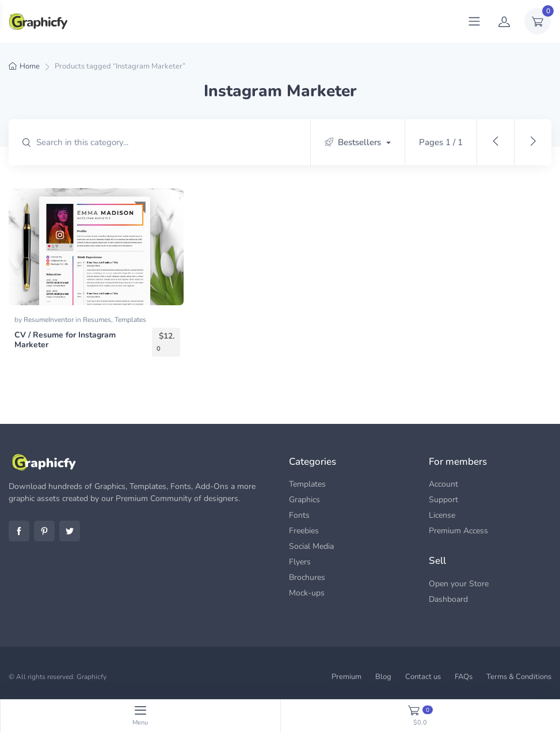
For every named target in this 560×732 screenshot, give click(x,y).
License (442, 515)
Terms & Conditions (519, 677)
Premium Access (458, 531)
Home (30, 66)
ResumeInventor (49, 320)
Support (443, 500)
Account (443, 484)
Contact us (423, 677)
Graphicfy (92, 677)
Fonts (299, 515)
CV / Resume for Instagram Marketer (65, 340)
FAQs (464, 677)
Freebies (304, 531)
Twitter (70, 531)
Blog (383, 677)
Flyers (300, 562)
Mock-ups (307, 593)
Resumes (97, 320)
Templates (130, 320)
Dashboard (448, 599)
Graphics (304, 500)
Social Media (311, 546)
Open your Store (459, 584)
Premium (346, 677)
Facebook (19, 531)
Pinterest (44, 531)
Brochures (307, 577)
